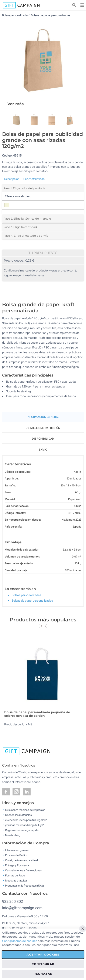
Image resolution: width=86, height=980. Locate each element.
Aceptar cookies (43, 954)
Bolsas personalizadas (15, 15)
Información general (17, 850)
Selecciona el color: (18, 196)
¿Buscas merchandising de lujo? (24, 825)
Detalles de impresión (43, 428)
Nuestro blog (13, 835)
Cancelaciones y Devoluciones (23, 870)
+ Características (34, 179)
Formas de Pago (15, 875)
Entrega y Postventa (17, 865)
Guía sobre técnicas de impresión (25, 810)
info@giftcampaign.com (22, 908)
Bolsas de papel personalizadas (51, 15)
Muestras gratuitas (16, 881)
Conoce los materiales (18, 815)
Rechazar (43, 974)
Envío (43, 450)
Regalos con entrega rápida (22, 830)
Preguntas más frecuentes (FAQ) (24, 886)
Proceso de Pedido (17, 855)
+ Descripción (11, 179)
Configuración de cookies (20, 941)
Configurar (43, 964)
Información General (43, 417)
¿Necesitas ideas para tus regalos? (26, 820)
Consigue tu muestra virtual (21, 860)
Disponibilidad (43, 439)
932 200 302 (13, 901)
